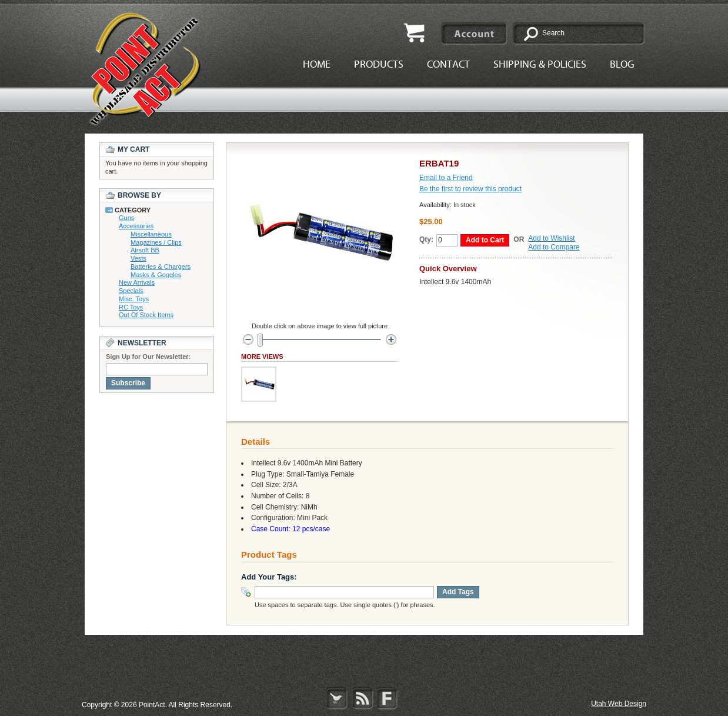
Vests (138, 258)
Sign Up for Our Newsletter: (148, 357)
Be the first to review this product (470, 189)
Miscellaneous (151, 234)
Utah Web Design (619, 704)
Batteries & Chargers (161, 267)
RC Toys (131, 307)
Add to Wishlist (551, 238)
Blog (622, 64)
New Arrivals (137, 282)
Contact (448, 64)
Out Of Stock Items (146, 315)
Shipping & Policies (540, 64)
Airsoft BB (145, 250)
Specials (131, 291)
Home (317, 64)
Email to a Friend (446, 178)
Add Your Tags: (269, 577)
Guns (126, 218)
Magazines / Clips (156, 242)
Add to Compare (554, 247)
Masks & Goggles (156, 275)
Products (379, 64)
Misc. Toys (134, 299)
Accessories (136, 226)
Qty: (426, 239)
